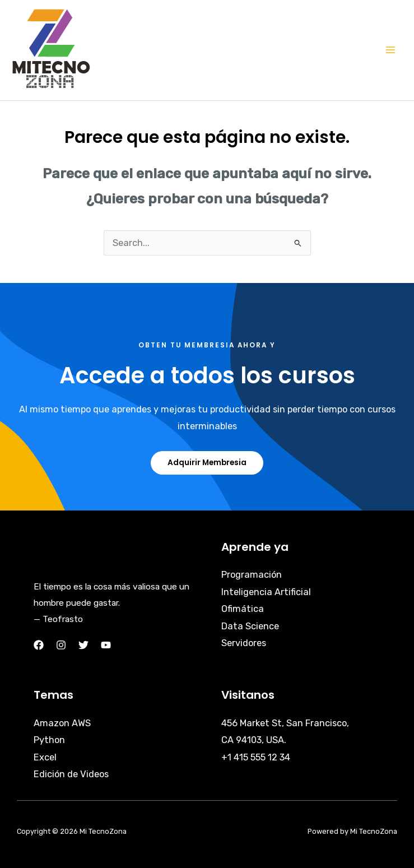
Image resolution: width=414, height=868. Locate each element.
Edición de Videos (71, 774)
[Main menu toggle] (390, 50)
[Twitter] (83, 645)
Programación (252, 575)
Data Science (250, 626)
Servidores (244, 643)
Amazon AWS (62, 723)
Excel (45, 757)
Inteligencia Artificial (266, 592)
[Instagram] (61, 645)
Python (49, 740)
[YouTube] (106, 645)
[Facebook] (39, 645)
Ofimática (243, 609)
